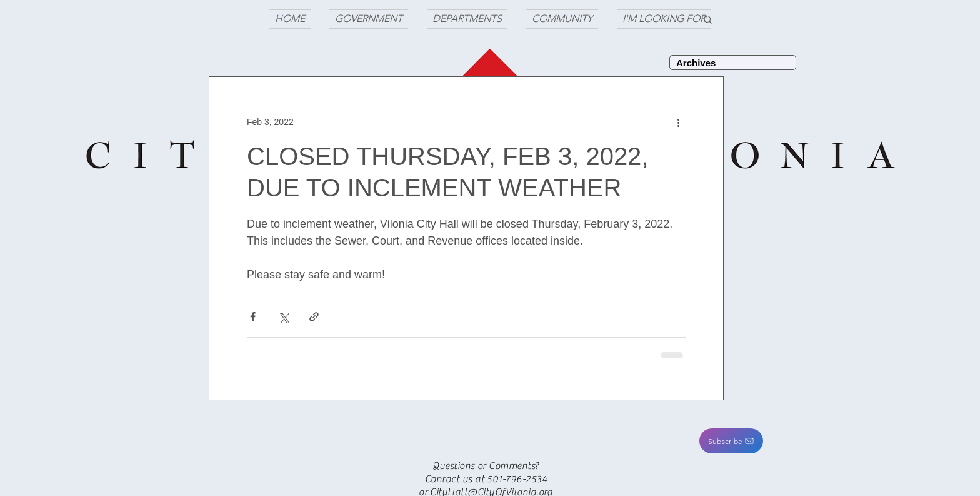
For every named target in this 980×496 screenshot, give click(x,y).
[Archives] (733, 63)
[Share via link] (314, 317)
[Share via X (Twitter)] (283, 317)
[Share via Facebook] (253, 317)
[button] (731, 441)
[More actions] (678, 122)
